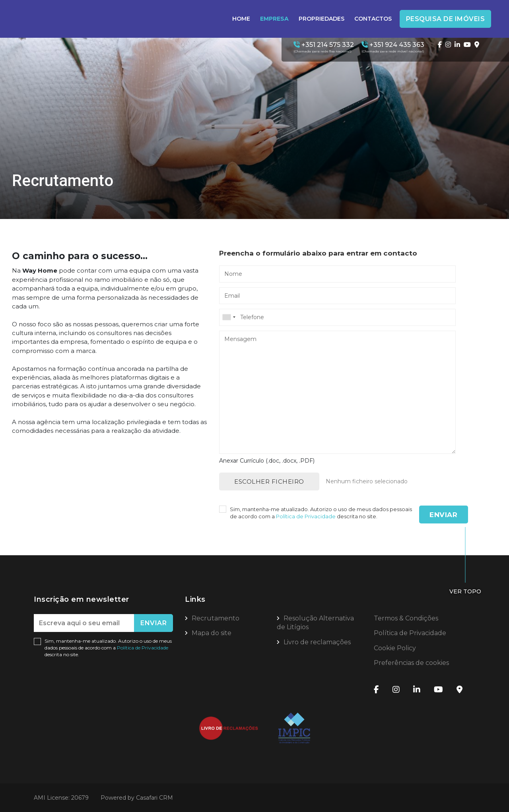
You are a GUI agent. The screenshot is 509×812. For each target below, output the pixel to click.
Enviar (443, 515)
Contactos (373, 19)
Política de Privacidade (306, 516)
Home (241, 19)
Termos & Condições (406, 618)
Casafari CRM (154, 798)
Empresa (274, 19)
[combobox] (337, 317)
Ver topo (465, 591)
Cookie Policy (395, 648)
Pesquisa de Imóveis (446, 19)
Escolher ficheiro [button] (269, 482)
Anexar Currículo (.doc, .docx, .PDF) (267, 461)
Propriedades (322, 19)
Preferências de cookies (411, 663)
